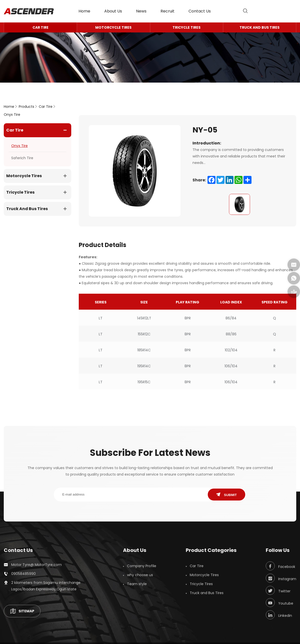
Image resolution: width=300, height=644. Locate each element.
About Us (113, 11)
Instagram (281, 578)
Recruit (167, 11)
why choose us (140, 575)
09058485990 (23, 574)
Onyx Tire (12, 115)
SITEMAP (22, 611)
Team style (137, 584)
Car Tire (40, 27)
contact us (200, 11)
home (84, 11)
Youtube (279, 603)
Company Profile (142, 566)
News (141, 11)
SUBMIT (226, 495)
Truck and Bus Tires (259, 27)
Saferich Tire (22, 158)
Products (26, 107)
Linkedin (279, 615)
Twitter (278, 590)
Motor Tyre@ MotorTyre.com (36, 565)
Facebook (280, 566)
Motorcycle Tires (113, 27)
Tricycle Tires (186, 27)
